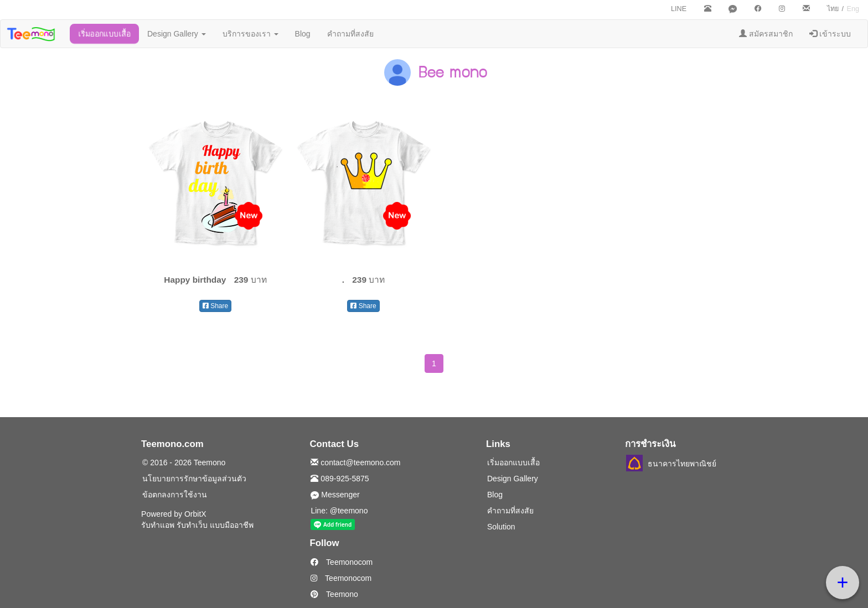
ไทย (833, 9)
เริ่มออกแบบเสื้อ (104, 34)
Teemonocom (342, 562)
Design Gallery (177, 34)
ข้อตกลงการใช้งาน (175, 495)
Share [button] (215, 306)
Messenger (335, 495)
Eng (853, 9)
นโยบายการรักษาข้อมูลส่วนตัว (194, 479)
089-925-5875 (340, 479)
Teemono (334, 594)
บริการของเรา (250, 34)
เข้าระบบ (830, 34)
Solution (501, 527)
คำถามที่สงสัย (350, 34)
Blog (303, 34)
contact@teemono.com (355, 463)
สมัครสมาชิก (766, 34)
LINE (679, 9)
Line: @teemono (339, 511)
